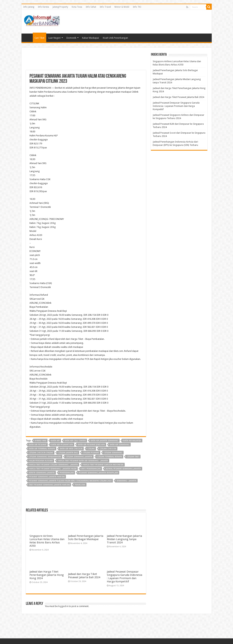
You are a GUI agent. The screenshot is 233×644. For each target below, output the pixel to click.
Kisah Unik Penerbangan (115, 38)
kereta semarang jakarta (42, 473)
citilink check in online (41, 453)
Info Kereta (43, 7)
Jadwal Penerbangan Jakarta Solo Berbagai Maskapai (86, 538)
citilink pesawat (91, 453)
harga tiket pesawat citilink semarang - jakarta (53, 465)
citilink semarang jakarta (79, 457)
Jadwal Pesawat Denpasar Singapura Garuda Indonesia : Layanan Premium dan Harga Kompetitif (125, 577)
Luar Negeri (55, 38)
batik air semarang (120, 445)
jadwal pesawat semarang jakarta (123, 469)
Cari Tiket (40, 38)
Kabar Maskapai (90, 38)
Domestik (71, 38)
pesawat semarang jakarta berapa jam (98, 473)
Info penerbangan (91, 469)
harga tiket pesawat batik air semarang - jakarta (83, 461)
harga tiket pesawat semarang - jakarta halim (53, 469)
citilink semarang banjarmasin (45, 457)
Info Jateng (29, 7)
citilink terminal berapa (110, 457)
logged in (63, 606)
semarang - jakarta (126, 481)
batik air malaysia (132, 441)
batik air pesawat (38, 445)
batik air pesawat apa (62, 445)
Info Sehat (91, 7)
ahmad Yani (40, 441)
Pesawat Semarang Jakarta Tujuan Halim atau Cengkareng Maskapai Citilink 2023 (70, 481)
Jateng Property (60, 7)
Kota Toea (77, 7)
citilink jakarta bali (68, 453)
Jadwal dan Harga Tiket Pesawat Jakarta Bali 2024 (84, 576)
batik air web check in (71, 449)
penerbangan (67, 473)
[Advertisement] (143, 22)
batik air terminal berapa (42, 449)
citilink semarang (113, 453)
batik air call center (75, 441)
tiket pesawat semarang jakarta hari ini (49, 485)
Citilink (91, 449)
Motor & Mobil (122, 7)
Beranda (28, 37)
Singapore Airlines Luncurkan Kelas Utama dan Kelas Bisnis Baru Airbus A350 (47, 541)
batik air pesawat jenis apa (91, 445)
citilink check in (108, 449)
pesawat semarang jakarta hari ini (47, 477)
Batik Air (55, 441)
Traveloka (80, 485)
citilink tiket (133, 457)
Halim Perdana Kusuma (41, 461)
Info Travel (105, 7)
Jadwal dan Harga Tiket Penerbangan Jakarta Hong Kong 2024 (47, 575)
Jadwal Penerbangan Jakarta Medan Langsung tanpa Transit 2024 (124, 539)
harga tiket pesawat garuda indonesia (103, 465)
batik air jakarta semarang (104, 441)
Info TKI (137, 7)
